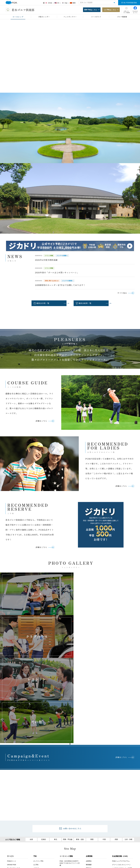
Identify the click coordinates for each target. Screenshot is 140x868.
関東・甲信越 (68, 758)
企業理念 (89, 780)
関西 (92, 758)
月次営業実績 (116, 797)
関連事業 (89, 798)
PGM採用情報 (90, 820)
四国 (116, 758)
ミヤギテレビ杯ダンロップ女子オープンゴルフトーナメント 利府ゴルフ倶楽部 (70, 796)
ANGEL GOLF (12, 794)
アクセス (38, 841)
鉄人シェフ (11, 809)
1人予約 (36, 784)
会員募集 (36, 807)
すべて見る (122, 293)
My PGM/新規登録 (130, 3)
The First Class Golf (13, 787)
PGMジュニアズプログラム (121, 780)
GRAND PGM (12, 784)
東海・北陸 (80, 758)
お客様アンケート (23, 841)
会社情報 (89, 791)
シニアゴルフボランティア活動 (122, 787)
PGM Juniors (11, 798)
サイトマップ (121, 841)
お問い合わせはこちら (72, 747)
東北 (56, 758)
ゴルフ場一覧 (90, 794)
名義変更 (36, 811)
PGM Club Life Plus (40, 827)
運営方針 (89, 787)
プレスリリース (65, 811)
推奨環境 (81, 841)
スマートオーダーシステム (16, 826)
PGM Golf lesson (13, 791)
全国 (31, 758)
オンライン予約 (38, 780)
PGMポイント (12, 780)
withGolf (36, 787)
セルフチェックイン (14, 823)
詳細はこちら (41, 422)
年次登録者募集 (12, 812)
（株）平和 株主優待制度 (120, 804)
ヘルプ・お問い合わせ (65, 841)
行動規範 (89, 805)
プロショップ (11, 805)
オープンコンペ (12, 816)
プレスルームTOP (65, 807)
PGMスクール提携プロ (14, 819)
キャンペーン (38, 791)
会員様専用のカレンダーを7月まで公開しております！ (60, 285)
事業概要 (89, 784)
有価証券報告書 (117, 800)
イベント (36, 794)
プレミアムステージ (40, 814)
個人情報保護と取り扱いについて (100, 841)
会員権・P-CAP (12, 801)
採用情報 (49, 841)
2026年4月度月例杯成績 (46, 260)
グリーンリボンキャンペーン (121, 784)
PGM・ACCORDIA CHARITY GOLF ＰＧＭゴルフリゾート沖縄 (70, 782)
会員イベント (38, 824)
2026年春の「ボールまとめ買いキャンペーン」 (57, 273)
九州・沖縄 (128, 758)
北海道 (43, 758)
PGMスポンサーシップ (67, 818)
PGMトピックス (65, 814)
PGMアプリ (11, 830)
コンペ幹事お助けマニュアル (43, 798)
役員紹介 (89, 801)
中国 (104, 758)
